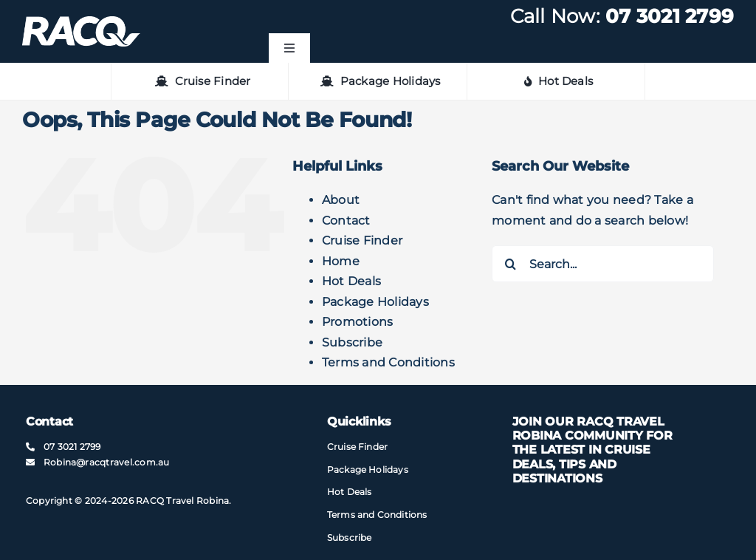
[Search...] (603, 264)
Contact (346, 221)
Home (341, 261)
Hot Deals (351, 281)
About (341, 200)
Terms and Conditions (388, 362)
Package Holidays (375, 302)
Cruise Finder (362, 240)
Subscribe (352, 342)
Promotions (357, 322)
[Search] (510, 264)
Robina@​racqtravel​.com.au (107, 462)
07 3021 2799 (670, 16)
